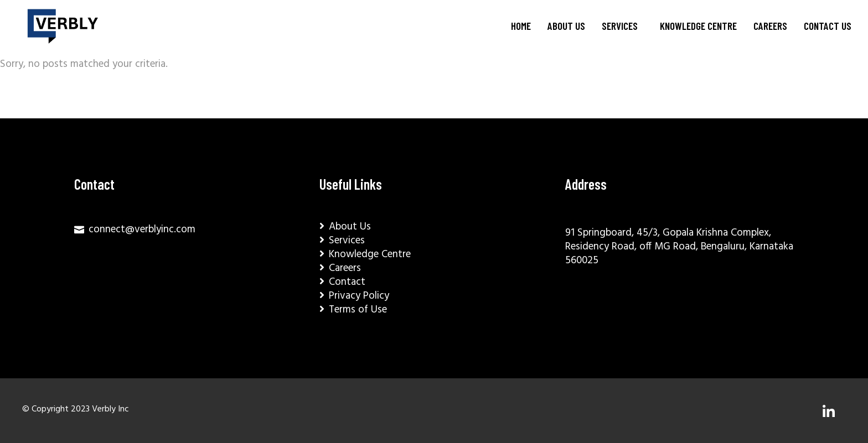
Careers (770, 26)
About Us (566, 26)
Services (620, 26)
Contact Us (828, 26)
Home (521, 26)
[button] (622, 26)
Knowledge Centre (698, 26)
